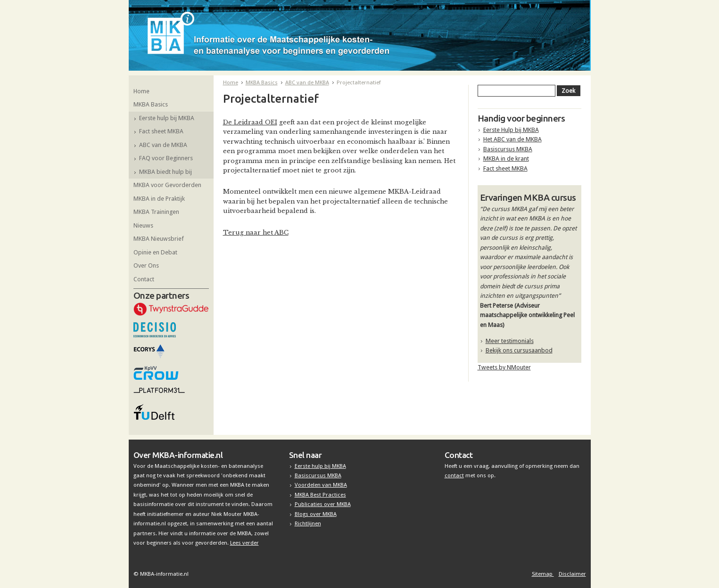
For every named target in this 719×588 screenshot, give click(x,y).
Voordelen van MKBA (321, 485)
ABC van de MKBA (163, 145)
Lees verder (244, 543)
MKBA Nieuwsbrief (159, 239)
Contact (144, 279)
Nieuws (143, 225)
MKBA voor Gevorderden (167, 185)
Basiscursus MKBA (508, 149)
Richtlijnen (308, 523)
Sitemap (543, 574)
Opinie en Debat (155, 252)
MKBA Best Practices (320, 495)
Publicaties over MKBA (323, 504)
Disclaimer (572, 574)
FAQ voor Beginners (166, 158)
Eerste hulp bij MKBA (167, 118)
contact (454, 475)
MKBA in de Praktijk (159, 199)
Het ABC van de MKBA (512, 139)
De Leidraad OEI (250, 122)
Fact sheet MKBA (161, 131)
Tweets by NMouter (504, 367)
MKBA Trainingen (156, 212)
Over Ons (146, 265)
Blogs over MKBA (316, 514)
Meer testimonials (510, 341)
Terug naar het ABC (256, 233)
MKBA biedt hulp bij (165, 172)
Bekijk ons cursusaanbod (519, 350)
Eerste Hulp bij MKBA (511, 130)
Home (141, 91)
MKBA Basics (151, 104)
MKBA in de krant (506, 159)
